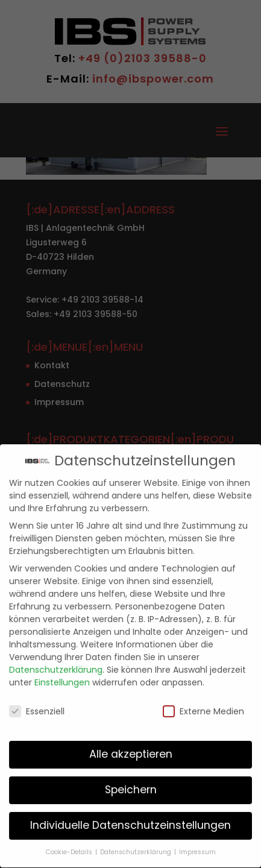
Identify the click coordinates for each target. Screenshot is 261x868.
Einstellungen (62, 675)
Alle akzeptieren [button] (131, 746)
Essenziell (37, 703)
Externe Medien (203, 703)
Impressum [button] (197, 844)
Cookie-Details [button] (70, 844)
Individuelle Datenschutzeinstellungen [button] (130, 817)
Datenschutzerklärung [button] (137, 844)
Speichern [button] (131, 782)
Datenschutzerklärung (56, 662)
